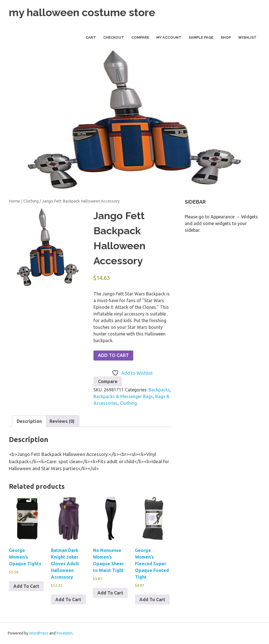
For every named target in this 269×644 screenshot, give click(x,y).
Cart (91, 37)
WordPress (39, 633)
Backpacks (159, 390)
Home (14, 201)
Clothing (31, 201)
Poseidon (65, 633)
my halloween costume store (82, 12)
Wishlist (247, 37)
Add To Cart (113, 355)
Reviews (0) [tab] (62, 421)
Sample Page (201, 37)
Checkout (114, 37)
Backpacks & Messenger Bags (123, 396)
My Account (169, 37)
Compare (140, 37)
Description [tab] (29, 421)
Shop (226, 37)
